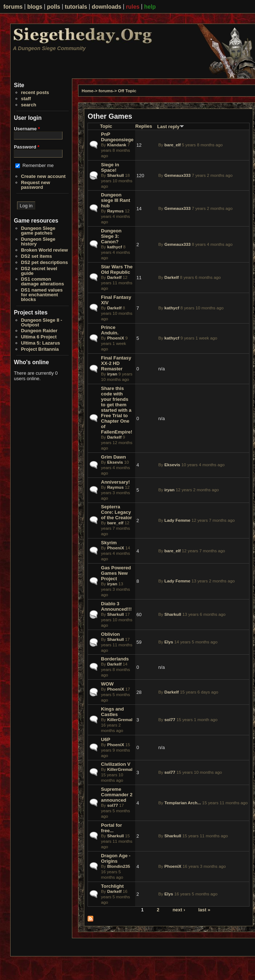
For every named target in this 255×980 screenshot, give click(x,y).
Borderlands (115, 659)
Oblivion (110, 634)
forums (13, 7)
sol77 (170, 719)
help (150, 7)
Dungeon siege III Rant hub (116, 200)
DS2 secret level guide (39, 271)
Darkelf (114, 277)
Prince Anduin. (110, 330)
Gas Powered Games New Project (116, 573)
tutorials (76, 7)
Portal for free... (112, 828)
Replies (144, 126)
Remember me (38, 165)
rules (133, 7)
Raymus (115, 211)
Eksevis (115, 462)
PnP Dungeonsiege (117, 137)
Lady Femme (177, 520)
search (29, 105)
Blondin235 (119, 866)
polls (53, 7)
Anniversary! (115, 482)
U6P (106, 739)
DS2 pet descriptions (44, 262)
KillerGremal (120, 719)
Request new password (36, 185)
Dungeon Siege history (38, 241)
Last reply (171, 127)
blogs (35, 7)
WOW (107, 684)
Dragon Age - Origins (116, 858)
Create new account (43, 176)
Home (88, 91)
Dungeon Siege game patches (38, 231)
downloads (107, 7)
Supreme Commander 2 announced (117, 795)
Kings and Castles (112, 712)
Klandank (117, 145)
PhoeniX (116, 338)
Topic (106, 126)
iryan (112, 374)
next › (179, 909)
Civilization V (116, 764)
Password (27, 147)
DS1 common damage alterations (43, 281)
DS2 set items (37, 256)
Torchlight (112, 886)
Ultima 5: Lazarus (41, 343)
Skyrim (109, 543)
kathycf (115, 247)
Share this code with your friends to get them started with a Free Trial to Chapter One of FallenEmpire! (117, 410)
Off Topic (127, 91)
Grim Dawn (114, 457)
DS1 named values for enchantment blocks (42, 295)
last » (204, 909)
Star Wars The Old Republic (117, 269)
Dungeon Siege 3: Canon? (111, 236)
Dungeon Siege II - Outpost (42, 322)
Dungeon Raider (39, 331)
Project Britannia (40, 349)
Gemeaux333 (178, 175)
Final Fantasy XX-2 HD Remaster (116, 363)
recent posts (35, 92)
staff (26, 99)
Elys (169, 642)
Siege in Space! (110, 167)
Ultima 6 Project (39, 337)
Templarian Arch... (183, 803)
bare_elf (173, 145)
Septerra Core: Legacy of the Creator (116, 512)
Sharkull (116, 175)
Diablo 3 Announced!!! (116, 606)
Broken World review (44, 250)
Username (27, 129)
